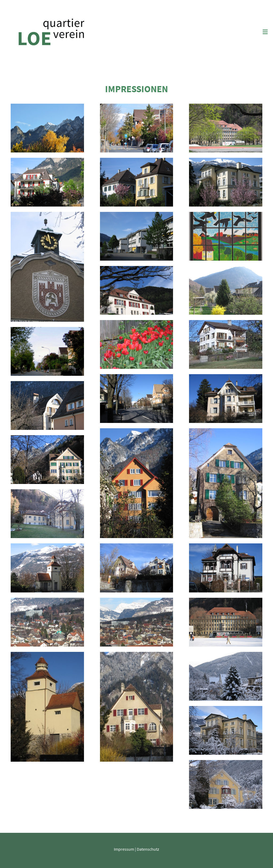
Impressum (124, 849)
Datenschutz (148, 849)
